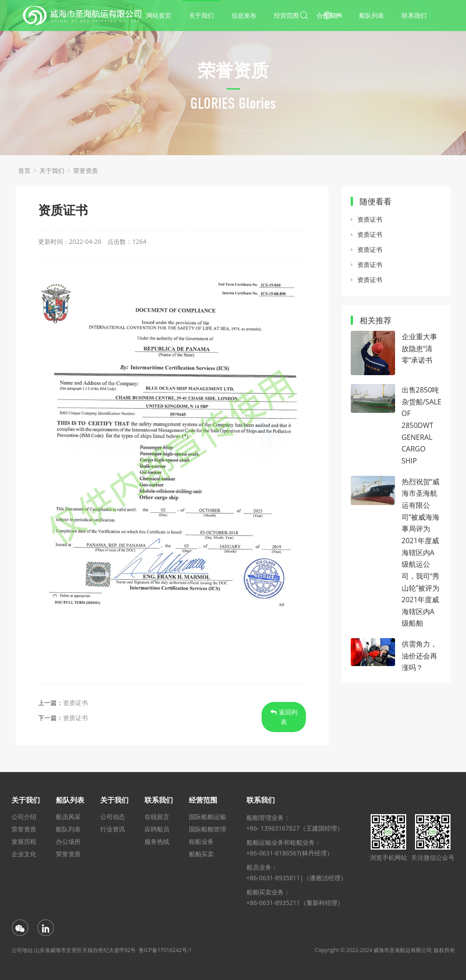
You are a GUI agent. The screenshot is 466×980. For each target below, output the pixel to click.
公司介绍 (24, 817)
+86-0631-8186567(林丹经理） (290, 853)
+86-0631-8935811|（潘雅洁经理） (297, 878)
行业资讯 (113, 829)
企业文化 (24, 854)
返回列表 (284, 717)
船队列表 (372, 15)
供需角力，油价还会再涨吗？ (419, 656)
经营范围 (286, 15)
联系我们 (414, 15)
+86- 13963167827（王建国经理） (295, 828)
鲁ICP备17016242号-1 (165, 950)
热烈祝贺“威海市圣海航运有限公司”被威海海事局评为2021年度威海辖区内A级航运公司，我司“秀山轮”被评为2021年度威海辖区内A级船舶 (421, 553)
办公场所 (68, 841)
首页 (24, 171)
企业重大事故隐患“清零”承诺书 (419, 348)
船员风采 (68, 817)
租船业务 (201, 841)
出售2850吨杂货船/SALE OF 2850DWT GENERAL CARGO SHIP (422, 425)
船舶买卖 (201, 854)
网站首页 (159, 15)
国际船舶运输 (208, 817)
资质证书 (75, 703)
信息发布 (244, 15)
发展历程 (24, 841)
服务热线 (157, 841)
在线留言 (157, 817)
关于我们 (201, 15)
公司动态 (113, 817)
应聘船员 (157, 829)
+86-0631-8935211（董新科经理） (295, 903)
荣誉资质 (86, 171)
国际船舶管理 (208, 829)
